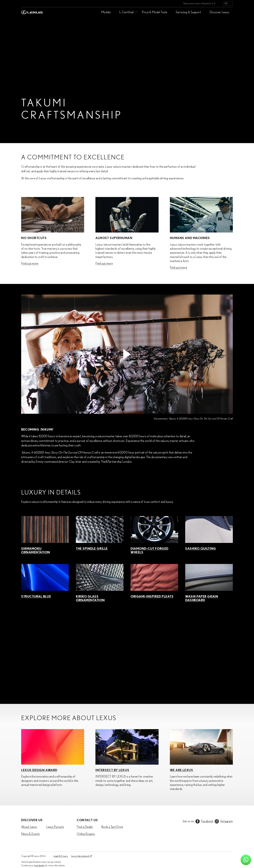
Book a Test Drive (112, 827)
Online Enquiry (86, 834)
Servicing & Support (188, 12)
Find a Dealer (85, 827)
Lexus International (80, 856)
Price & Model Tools (155, 12)
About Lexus (29, 827)
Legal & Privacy (61, 856)
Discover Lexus (219, 12)
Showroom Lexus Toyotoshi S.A (199, 4)
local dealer (39, 866)
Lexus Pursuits (55, 827)
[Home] (32, 4)
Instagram (227, 821)
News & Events (31, 834)
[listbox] (228, 4)
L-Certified (126, 12)
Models (106, 12)
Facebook (207, 821)
